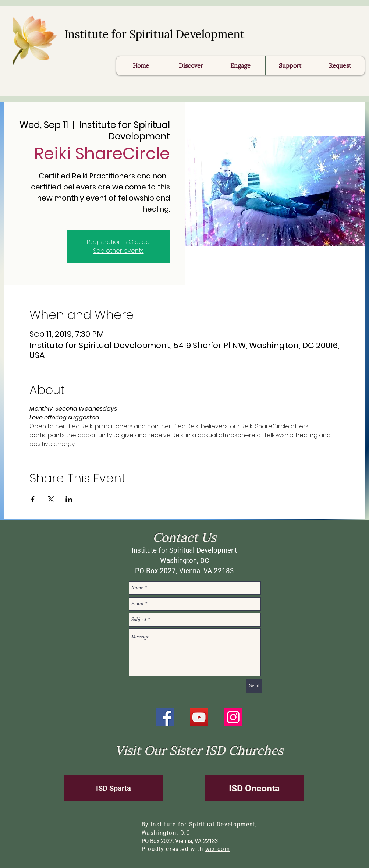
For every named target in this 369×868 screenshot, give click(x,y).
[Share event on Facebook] (33, 499)
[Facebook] (165, 717)
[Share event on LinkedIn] (69, 499)
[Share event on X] (51, 499)
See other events (118, 251)
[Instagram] (233, 717)
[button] (340, 66)
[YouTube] (199, 717)
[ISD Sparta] (114, 788)
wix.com (218, 849)
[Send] (254, 686)
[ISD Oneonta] (254, 788)
